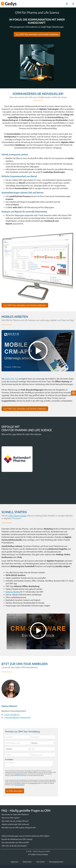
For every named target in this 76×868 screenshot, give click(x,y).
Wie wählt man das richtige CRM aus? (15, 821)
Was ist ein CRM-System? (11, 818)
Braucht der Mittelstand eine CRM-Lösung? (17, 839)
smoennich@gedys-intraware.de (19, 717)
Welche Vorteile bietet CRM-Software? (15, 824)
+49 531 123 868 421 (13, 714)
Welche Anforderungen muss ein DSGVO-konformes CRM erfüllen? (26, 836)
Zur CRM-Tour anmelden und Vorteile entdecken (37, 34)
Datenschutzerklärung (20, 785)
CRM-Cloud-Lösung (19, 516)
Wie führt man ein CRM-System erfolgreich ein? (19, 828)
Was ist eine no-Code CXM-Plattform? (15, 814)
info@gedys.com (34, 783)
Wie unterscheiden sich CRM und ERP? (15, 843)
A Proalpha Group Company (38, 854)
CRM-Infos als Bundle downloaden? (14, 846)
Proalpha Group (19, 774)
